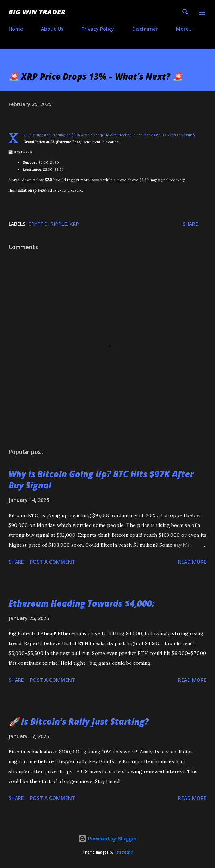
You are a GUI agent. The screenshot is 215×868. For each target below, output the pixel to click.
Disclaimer (145, 29)
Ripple (59, 224)
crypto (38, 224)
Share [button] (190, 224)
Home (16, 29)
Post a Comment (53, 562)
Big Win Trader (37, 12)
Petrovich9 (124, 852)
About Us (52, 29)
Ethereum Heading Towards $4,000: (81, 603)
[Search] (185, 13)
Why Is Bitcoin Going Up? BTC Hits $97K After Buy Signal (101, 479)
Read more (192, 562)
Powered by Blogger (107, 839)
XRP (74, 224)
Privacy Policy (98, 29)
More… (184, 29)
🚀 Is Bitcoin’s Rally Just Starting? (79, 721)
